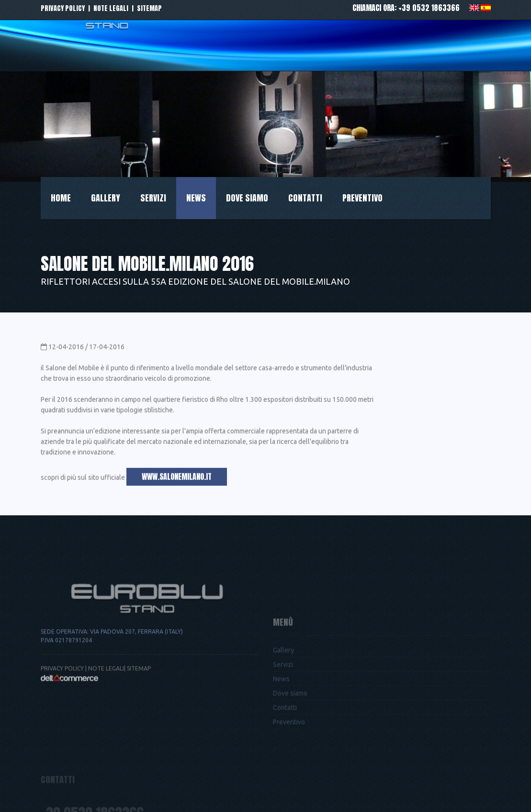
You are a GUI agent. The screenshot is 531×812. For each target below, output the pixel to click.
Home (61, 198)
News (196, 198)
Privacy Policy (62, 694)
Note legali (111, 8)
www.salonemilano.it (177, 479)
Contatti (305, 198)
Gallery (106, 198)
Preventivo (362, 198)
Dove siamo (247, 198)
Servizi (153, 198)
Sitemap (149, 8)
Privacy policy (63, 8)
